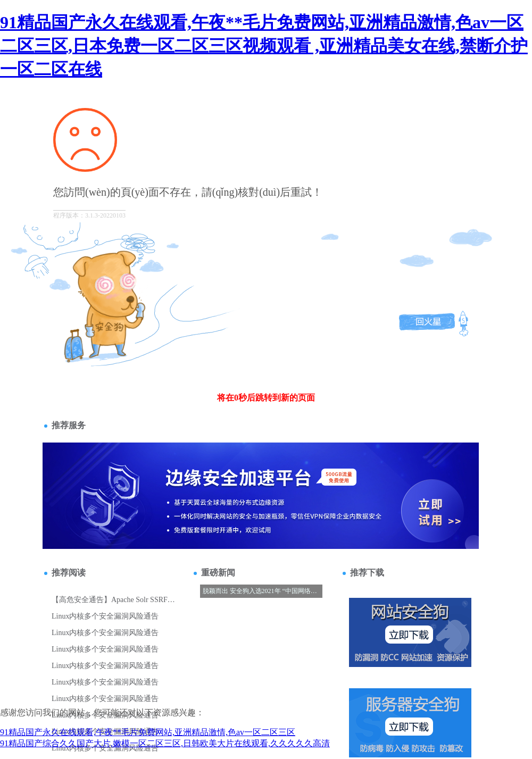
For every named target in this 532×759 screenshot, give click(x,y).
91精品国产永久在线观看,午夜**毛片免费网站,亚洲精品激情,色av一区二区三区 (148, 732)
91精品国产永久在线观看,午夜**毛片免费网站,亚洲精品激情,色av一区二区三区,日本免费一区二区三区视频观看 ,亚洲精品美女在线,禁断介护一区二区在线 (264, 46)
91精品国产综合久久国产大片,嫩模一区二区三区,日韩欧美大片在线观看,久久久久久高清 (165, 743)
